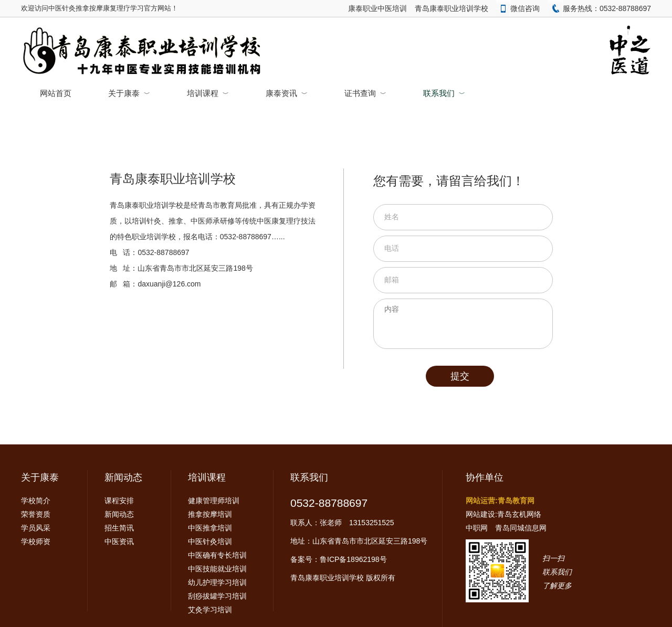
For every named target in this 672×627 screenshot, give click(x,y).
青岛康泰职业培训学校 (451, 8)
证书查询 (365, 93)
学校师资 (36, 541)
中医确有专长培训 (217, 555)
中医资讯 (119, 541)
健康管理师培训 (214, 501)
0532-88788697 (329, 503)
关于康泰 (129, 93)
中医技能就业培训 (217, 569)
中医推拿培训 (210, 528)
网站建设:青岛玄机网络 (503, 514)
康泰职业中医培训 (377, 8)
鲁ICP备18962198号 (353, 559)
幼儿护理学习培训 (217, 582)
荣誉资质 (36, 514)
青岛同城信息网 (521, 528)
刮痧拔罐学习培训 (217, 596)
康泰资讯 (287, 93)
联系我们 (444, 93)
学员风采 (36, 528)
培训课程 (208, 93)
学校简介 (36, 501)
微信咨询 (518, 8)
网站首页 (56, 93)
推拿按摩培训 (210, 514)
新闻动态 (123, 477)
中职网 (477, 528)
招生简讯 (119, 528)
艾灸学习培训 (210, 610)
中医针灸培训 (210, 541)
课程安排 (119, 501)
